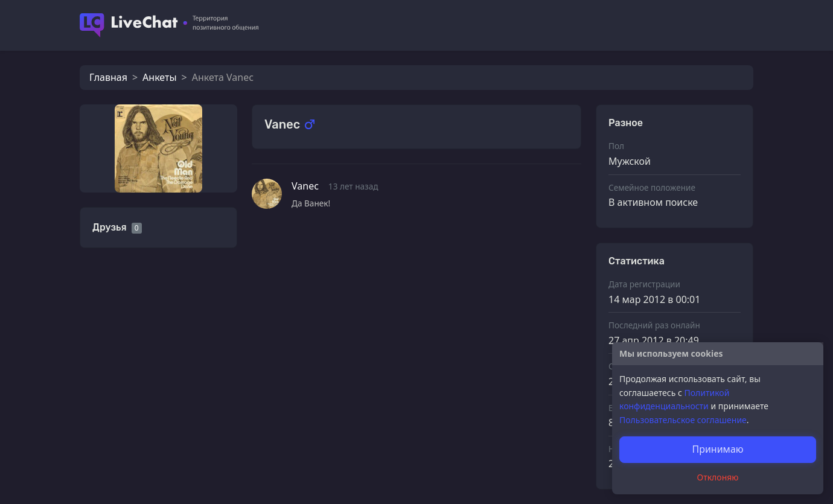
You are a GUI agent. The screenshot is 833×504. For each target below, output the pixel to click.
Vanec (305, 186)
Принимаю (717, 449)
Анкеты (159, 77)
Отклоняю (718, 477)
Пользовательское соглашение (683, 420)
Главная (108, 77)
